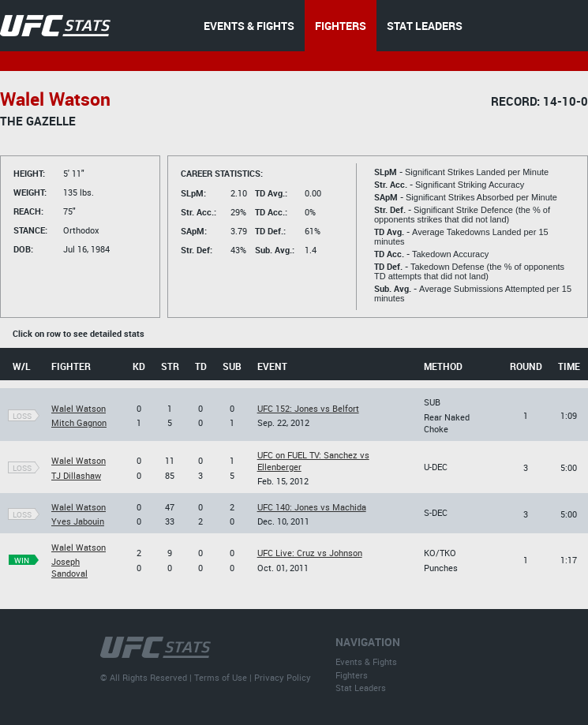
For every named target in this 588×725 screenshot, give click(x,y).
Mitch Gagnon (79, 422)
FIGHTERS (341, 26)
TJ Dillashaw (76, 475)
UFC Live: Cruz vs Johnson (310, 553)
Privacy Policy (283, 677)
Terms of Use (221, 677)
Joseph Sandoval (69, 567)
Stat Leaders (361, 688)
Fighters (352, 675)
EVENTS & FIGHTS (249, 26)
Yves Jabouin (78, 521)
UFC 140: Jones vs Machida (312, 507)
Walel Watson (79, 408)
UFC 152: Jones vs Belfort (308, 408)
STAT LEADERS (425, 26)
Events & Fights (366, 661)
